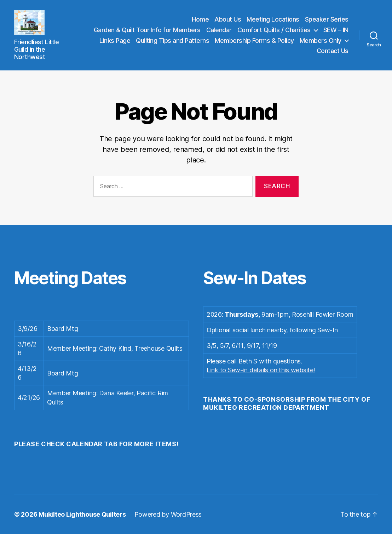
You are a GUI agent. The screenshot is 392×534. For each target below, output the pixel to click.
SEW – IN (336, 30)
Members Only (321, 40)
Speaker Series (327, 19)
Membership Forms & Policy (254, 40)
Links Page (115, 40)
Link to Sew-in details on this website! (261, 370)
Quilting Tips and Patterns (172, 40)
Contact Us (333, 51)
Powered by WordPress (168, 514)
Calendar (219, 30)
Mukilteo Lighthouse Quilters (82, 514)
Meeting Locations (273, 19)
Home (200, 19)
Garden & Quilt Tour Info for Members (147, 30)
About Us (228, 19)
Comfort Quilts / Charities (274, 30)
